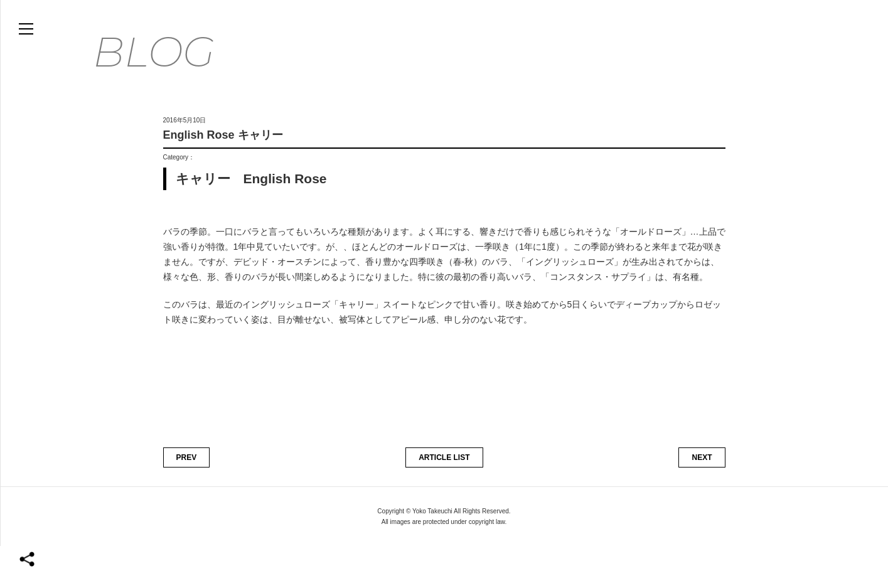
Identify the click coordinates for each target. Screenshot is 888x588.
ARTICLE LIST (444, 500)
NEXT (702, 500)
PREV (187, 500)
